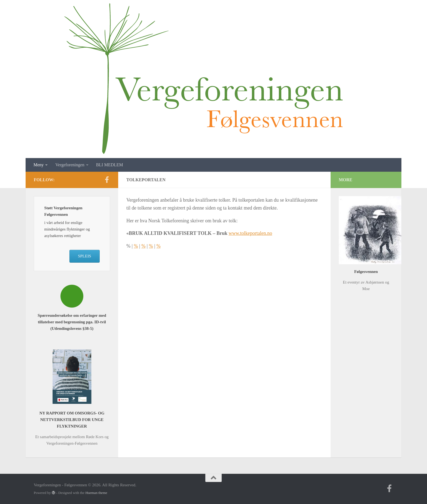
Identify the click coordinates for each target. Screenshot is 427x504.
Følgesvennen (366, 272)
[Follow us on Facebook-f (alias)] (107, 180)
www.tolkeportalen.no (251, 233)
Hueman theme (96, 493)
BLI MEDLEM (110, 165)
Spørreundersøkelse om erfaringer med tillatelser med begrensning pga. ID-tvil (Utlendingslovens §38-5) (72, 322)
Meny (39, 165)
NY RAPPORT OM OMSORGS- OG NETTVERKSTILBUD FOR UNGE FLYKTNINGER (72, 420)
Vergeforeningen (70, 165)
